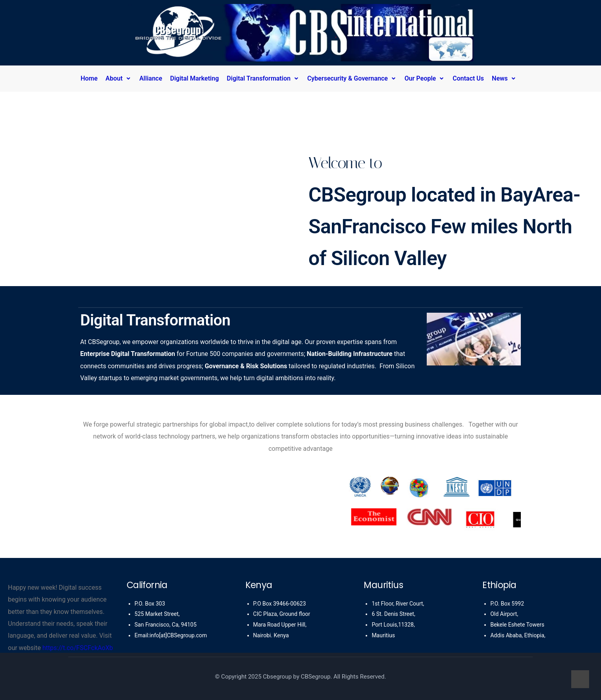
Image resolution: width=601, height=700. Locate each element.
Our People (425, 78)
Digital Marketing (195, 78)
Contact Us (468, 78)
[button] (120, 79)
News (504, 78)
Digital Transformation (263, 78)
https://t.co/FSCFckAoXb (78, 648)
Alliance (151, 78)
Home (89, 78)
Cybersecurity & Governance (352, 78)
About (118, 78)
